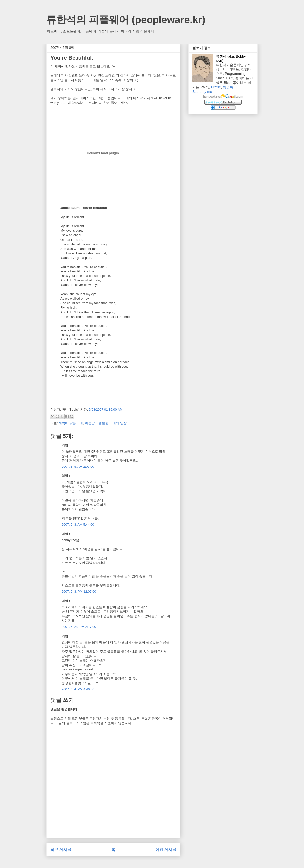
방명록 (228, 87)
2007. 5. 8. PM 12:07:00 (79, 591)
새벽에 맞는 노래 (71, 423)
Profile (216, 87)
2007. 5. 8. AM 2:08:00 (78, 467)
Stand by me (202, 92)
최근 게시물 (61, 849)
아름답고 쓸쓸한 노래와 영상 (106, 423)
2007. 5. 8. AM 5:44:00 (78, 524)
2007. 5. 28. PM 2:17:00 (79, 627)
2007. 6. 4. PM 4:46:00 (78, 689)
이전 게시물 (166, 849)
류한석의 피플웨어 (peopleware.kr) (126, 20)
